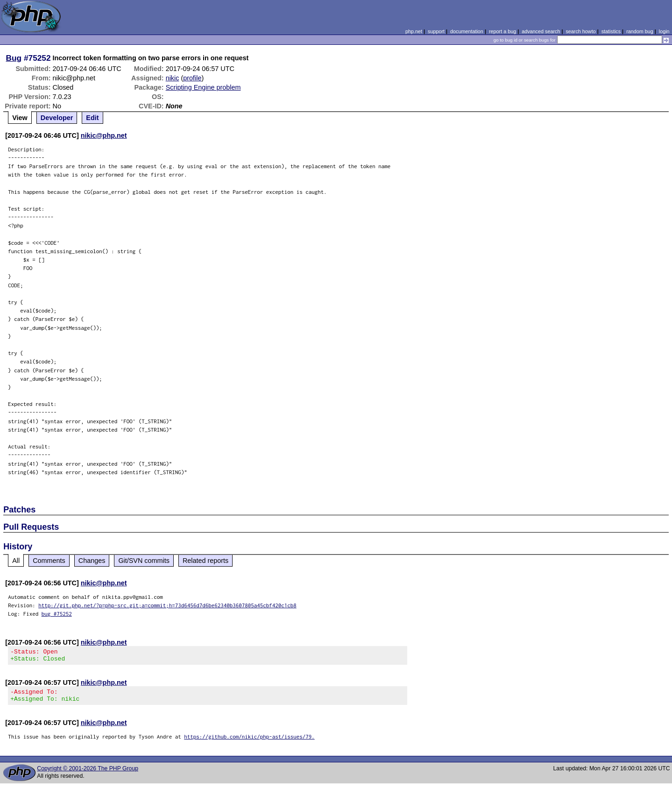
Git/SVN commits (144, 561)
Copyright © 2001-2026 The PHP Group (88, 774)
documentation (467, 31)
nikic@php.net (104, 135)
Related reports (205, 561)
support (436, 31)
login (664, 31)
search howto (580, 31)
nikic (173, 78)
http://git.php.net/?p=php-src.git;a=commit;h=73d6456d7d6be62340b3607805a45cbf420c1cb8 (167, 605)
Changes (92, 561)
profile (192, 78)
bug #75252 (57, 614)
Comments (49, 561)
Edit (92, 118)
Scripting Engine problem (203, 87)
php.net (414, 31)
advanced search (541, 31)
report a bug (502, 31)
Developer (57, 118)
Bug (14, 58)
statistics (611, 31)
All (16, 561)
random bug (640, 31)
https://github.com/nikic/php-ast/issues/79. (249, 742)
